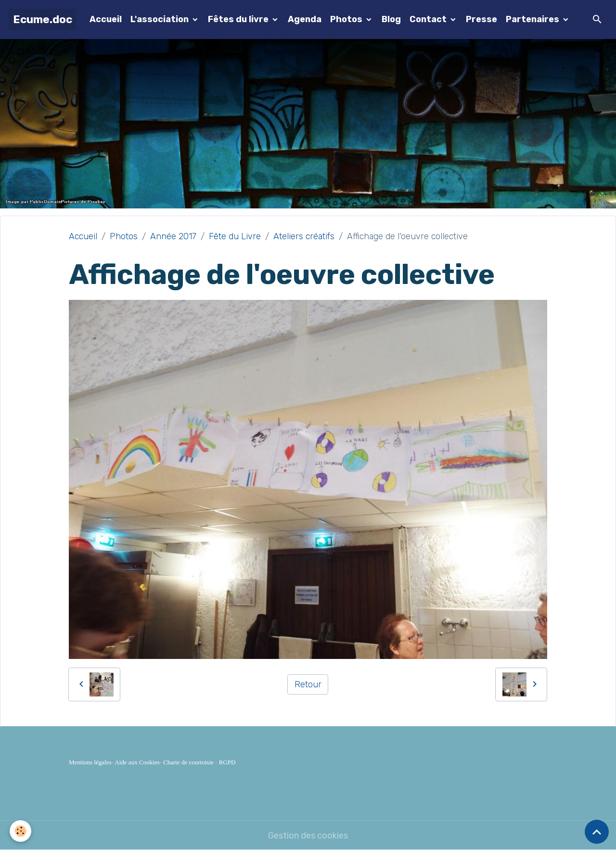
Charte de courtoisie (188, 762)
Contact (429, 19)
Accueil (106, 19)
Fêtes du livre (239, 19)
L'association (160, 19)
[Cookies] (20, 831)
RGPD (227, 762)
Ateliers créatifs (304, 236)
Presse (481, 19)
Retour (308, 684)
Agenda (305, 19)
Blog (391, 19)
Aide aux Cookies (137, 762)
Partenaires (533, 19)
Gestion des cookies (308, 836)
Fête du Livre (235, 236)
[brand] (43, 19)
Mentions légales (90, 762)
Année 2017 (173, 236)
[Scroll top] (597, 832)
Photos (347, 19)
